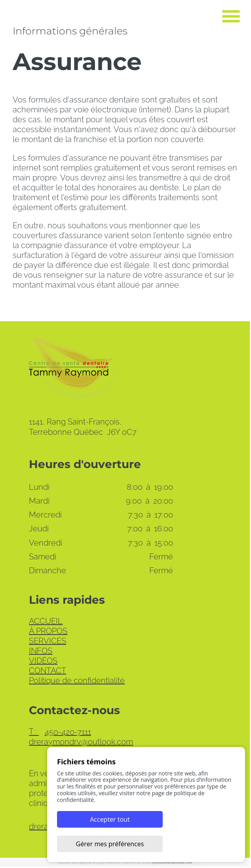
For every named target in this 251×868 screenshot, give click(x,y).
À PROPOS (48, 632)
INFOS (41, 652)
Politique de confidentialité (77, 681)
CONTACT (48, 671)
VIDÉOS (44, 661)
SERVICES (48, 642)
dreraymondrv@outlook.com (81, 743)
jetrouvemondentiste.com (173, 863)
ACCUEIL (46, 622)
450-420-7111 (60, 732)
